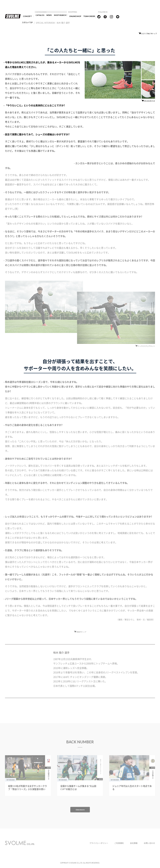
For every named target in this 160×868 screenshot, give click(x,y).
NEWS (50, 16)
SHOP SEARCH (63, 16)
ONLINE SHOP (80, 16)
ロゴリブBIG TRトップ (148, 34)
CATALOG (40, 16)
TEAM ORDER (97, 16)
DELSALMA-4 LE (149, 102)
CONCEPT (27, 16)
